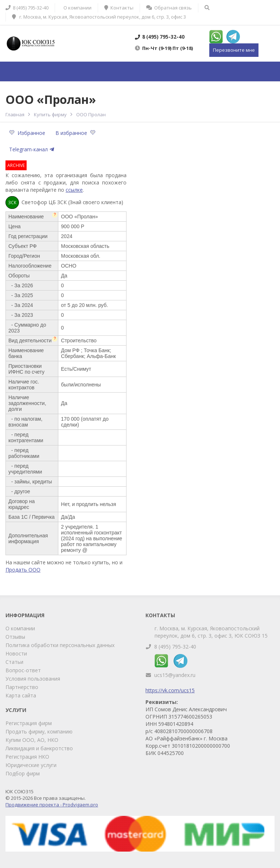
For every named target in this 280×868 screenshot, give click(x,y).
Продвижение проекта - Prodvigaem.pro (52, 805)
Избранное (28, 133)
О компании (20, 628)
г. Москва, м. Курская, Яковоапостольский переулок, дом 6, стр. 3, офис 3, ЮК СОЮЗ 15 (211, 632)
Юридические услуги (31, 765)
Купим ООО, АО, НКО (32, 740)
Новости (16, 653)
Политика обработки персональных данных (60, 645)
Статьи (14, 662)
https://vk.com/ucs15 (170, 690)
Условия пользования (33, 679)
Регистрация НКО (27, 757)
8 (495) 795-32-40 (175, 647)
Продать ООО (23, 570)
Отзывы (15, 637)
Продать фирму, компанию (39, 731)
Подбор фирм (23, 773)
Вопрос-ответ (23, 670)
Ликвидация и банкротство (39, 748)
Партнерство (22, 687)
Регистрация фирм (29, 723)
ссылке (74, 190)
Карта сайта (21, 695)
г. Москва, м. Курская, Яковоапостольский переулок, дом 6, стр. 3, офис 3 (99, 17)
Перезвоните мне (234, 50)
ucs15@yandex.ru (175, 675)
